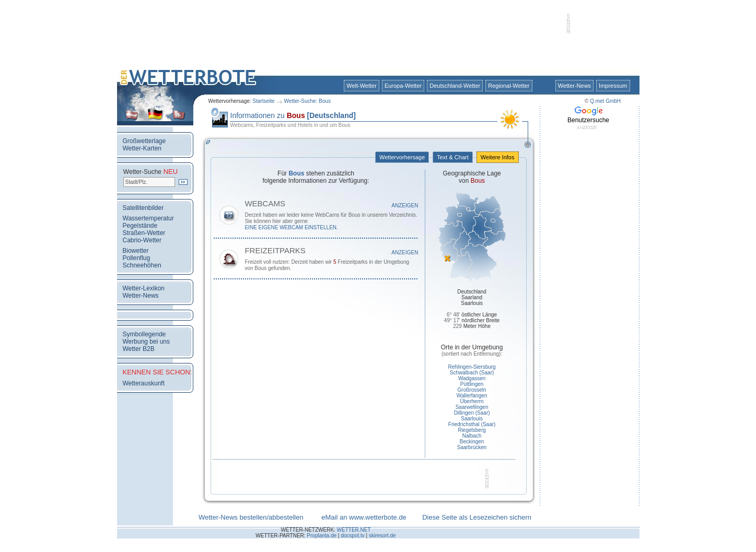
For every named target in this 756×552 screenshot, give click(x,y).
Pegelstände (140, 226)
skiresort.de (382, 536)
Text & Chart (452, 157)
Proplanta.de (322, 536)
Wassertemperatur (148, 218)
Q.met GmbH (605, 101)
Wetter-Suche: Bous (307, 101)
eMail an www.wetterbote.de (364, 517)
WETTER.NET (354, 530)
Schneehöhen (142, 265)
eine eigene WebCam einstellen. (291, 227)
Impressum (613, 86)
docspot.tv (353, 536)
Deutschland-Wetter (455, 86)
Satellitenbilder (143, 208)
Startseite (263, 101)
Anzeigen (405, 205)
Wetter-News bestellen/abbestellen (251, 517)
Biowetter (136, 251)
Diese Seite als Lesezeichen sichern (477, 517)
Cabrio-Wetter (142, 240)
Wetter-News (574, 86)
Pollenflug (137, 258)
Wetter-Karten (142, 148)
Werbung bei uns (147, 342)
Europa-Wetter (403, 86)
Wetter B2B (139, 349)
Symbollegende (144, 334)
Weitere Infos (498, 157)
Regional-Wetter (509, 86)
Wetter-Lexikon (144, 288)
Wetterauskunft (144, 383)
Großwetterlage (144, 141)
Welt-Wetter (362, 86)
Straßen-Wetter (144, 233)
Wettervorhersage (402, 157)
